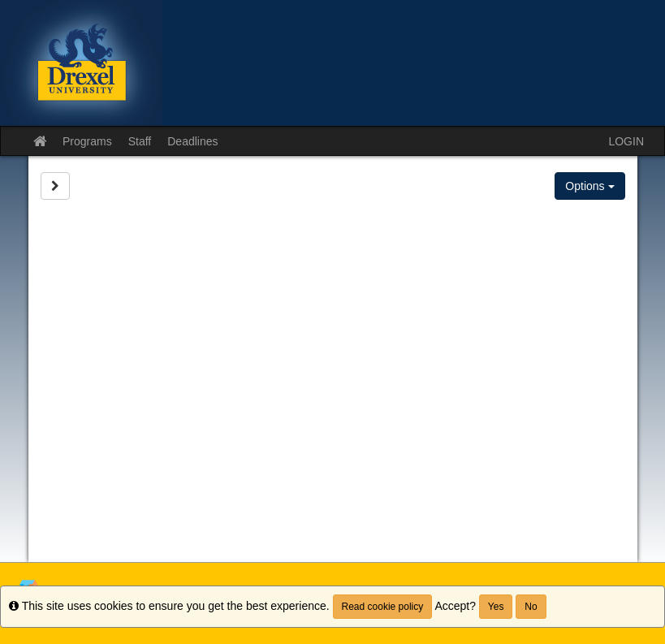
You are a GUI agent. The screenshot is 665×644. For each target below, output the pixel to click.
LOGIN (626, 141)
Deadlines (192, 141)
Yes (496, 607)
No (531, 607)
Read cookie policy (383, 607)
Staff (140, 141)
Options (589, 186)
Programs (87, 141)
